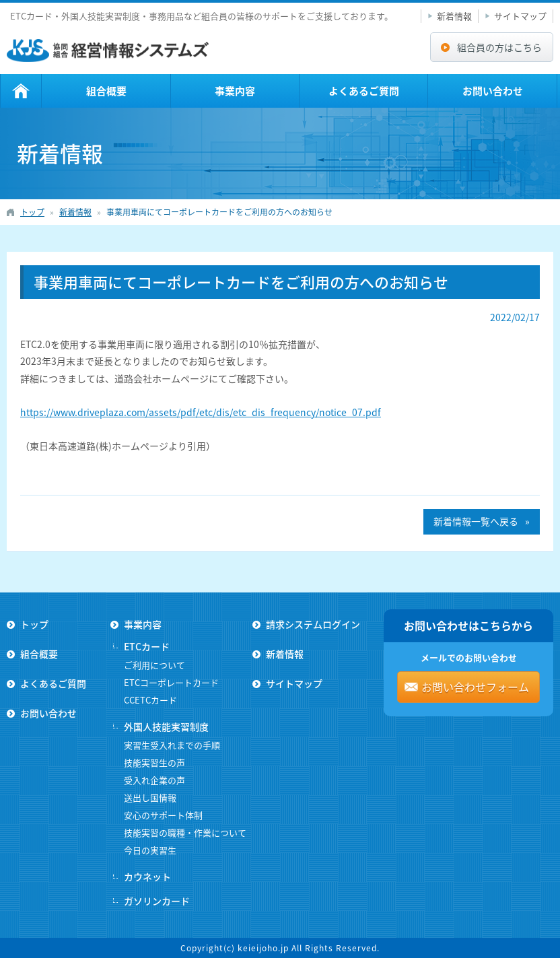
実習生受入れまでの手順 (172, 745)
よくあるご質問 (364, 91)
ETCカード (147, 646)
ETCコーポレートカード (171, 682)
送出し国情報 (150, 797)
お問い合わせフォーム (475, 687)
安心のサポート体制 (163, 815)
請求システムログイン (313, 624)
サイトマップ (520, 16)
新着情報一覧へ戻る (476, 521)
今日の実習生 (150, 850)
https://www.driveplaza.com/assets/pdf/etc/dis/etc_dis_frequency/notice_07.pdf (201, 412)
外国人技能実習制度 (166, 726)
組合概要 (106, 91)
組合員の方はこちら (499, 47)
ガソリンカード (157, 901)
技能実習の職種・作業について (185, 832)
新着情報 (454, 16)
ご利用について (154, 665)
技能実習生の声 (154, 762)
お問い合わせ (493, 91)
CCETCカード (150, 700)
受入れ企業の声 (154, 780)
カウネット (147, 877)
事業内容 (235, 91)
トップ (21, 91)
